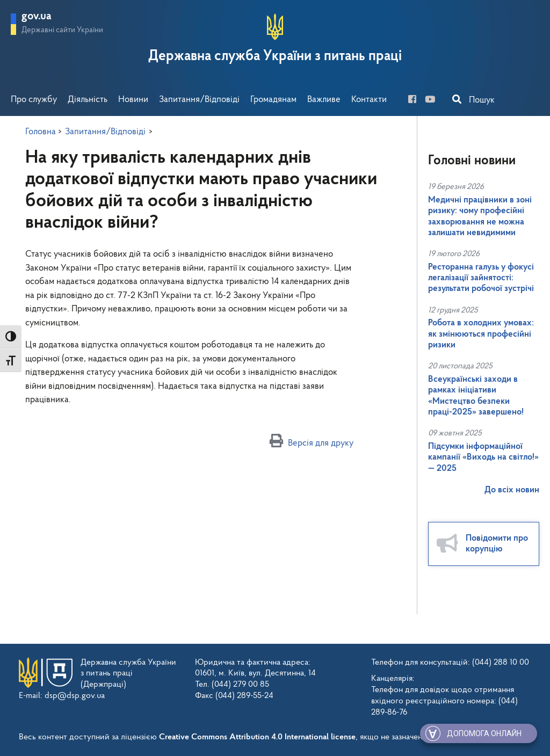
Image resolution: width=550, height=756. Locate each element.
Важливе (324, 100)
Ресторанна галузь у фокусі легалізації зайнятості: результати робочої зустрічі (481, 278)
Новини (133, 100)
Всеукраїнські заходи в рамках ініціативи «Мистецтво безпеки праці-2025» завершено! (476, 396)
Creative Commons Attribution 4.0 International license (257, 737)
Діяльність (88, 100)
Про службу (34, 100)
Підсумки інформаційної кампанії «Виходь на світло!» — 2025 (483, 457)
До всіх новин (512, 490)
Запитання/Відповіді (199, 100)
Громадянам (273, 100)
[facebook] (415, 100)
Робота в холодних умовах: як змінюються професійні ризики (481, 334)
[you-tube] (433, 100)
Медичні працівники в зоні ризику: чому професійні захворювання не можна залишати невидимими (480, 216)
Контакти (369, 100)
